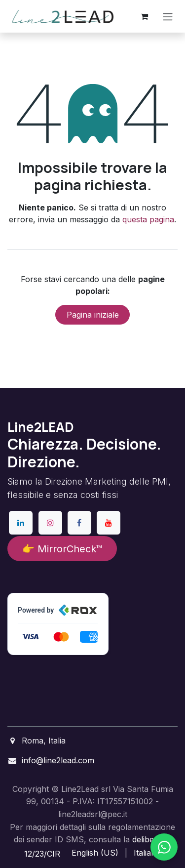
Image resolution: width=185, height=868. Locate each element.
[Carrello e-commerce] (144, 16)
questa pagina (148, 219)
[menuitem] (95, 853)
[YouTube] (109, 523)
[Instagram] (50, 523)
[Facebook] (79, 523)
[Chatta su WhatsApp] (164, 847)
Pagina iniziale (93, 315)
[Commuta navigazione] (168, 16)
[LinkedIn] (21, 523)
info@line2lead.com (58, 760)
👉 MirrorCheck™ (62, 549)
